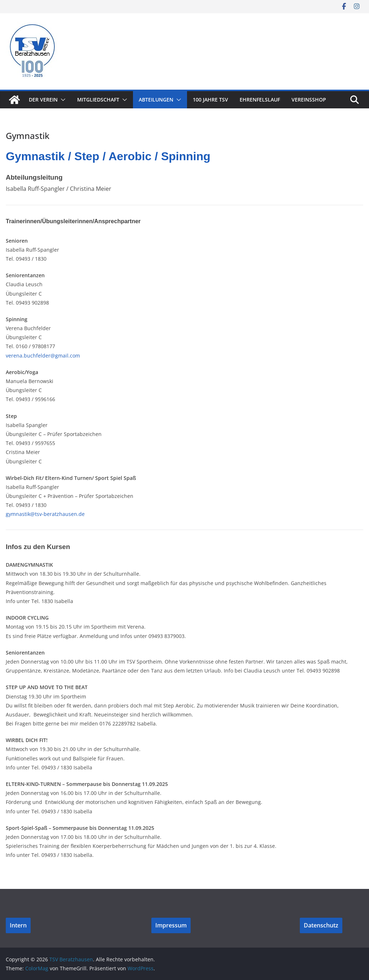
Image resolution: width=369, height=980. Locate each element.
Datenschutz (321, 925)
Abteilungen (156, 100)
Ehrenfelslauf (260, 100)
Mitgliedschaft (98, 100)
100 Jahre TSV (210, 100)
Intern (18, 925)
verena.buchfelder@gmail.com (43, 356)
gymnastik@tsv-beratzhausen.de (45, 514)
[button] (62, 100)
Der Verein (43, 100)
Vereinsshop (309, 100)
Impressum (171, 925)
